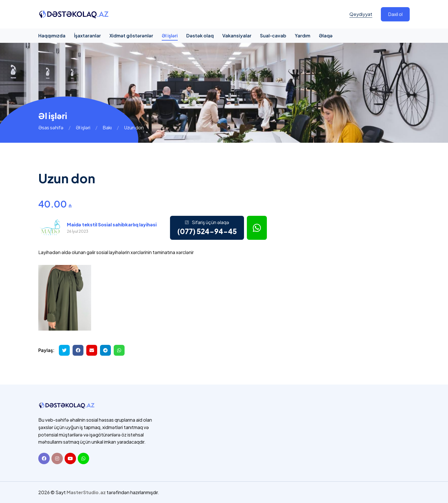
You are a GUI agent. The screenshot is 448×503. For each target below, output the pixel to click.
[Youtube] (70, 458)
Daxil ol (395, 14)
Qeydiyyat (361, 14)
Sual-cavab (273, 36)
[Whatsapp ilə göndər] (119, 350)
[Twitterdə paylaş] (64, 350)
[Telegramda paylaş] (105, 350)
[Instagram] (57, 458)
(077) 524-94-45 (207, 231)
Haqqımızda (52, 36)
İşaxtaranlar (87, 36)
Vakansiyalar (237, 36)
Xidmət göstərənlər (131, 36)
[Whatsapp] (83, 458)
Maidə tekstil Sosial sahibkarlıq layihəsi (112, 225)
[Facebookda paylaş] (78, 350)
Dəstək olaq (200, 36)
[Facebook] (44, 458)
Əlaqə (326, 36)
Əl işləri (170, 36)
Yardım (303, 36)
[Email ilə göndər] (92, 350)
